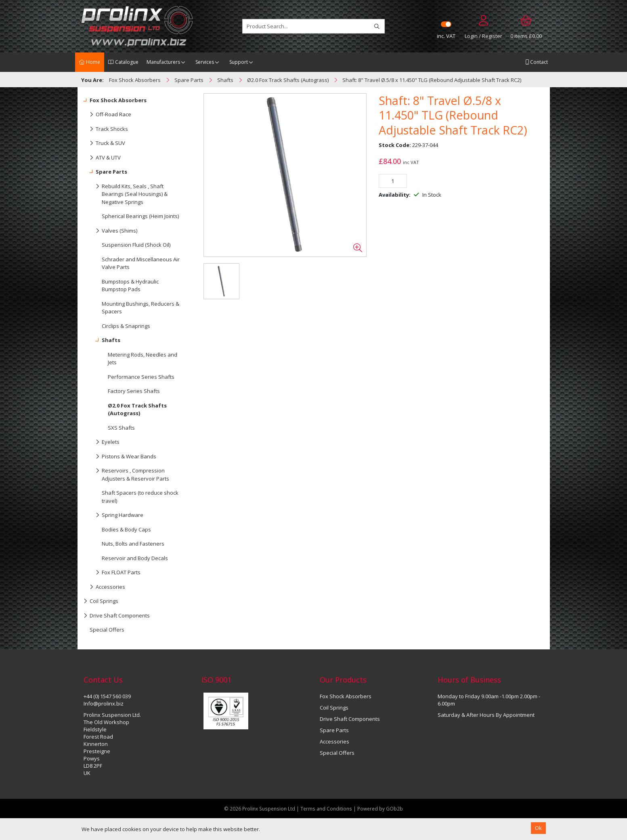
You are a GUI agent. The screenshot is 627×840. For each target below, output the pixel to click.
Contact (537, 62)
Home (90, 62)
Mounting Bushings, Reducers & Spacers (140, 308)
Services (205, 62)
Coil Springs (101, 601)
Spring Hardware (113, 515)
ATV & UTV (102, 158)
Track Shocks (106, 129)
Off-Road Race (107, 115)
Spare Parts (105, 172)
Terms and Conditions (327, 808)
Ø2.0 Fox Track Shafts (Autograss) (137, 409)
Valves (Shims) (110, 231)
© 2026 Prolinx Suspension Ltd (260, 808)
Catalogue (123, 62)
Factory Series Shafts (134, 391)
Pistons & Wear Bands (120, 457)
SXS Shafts (121, 428)
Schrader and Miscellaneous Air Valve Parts (141, 263)
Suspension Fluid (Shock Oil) (136, 245)
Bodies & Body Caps (126, 529)
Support (239, 62)
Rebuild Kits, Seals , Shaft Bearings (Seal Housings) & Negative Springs (126, 192)
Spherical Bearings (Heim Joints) (140, 216)
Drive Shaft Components (117, 616)
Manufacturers (163, 62)
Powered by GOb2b (380, 808)
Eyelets (102, 442)
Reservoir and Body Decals (135, 558)
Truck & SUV (104, 143)
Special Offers (107, 630)
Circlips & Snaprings (126, 326)
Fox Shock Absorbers (115, 101)
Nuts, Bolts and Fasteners (133, 544)
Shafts (102, 340)
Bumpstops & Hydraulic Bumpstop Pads (130, 286)
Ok (538, 828)
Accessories (104, 587)
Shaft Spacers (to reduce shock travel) (140, 497)
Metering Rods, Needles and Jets (143, 359)
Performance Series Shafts (141, 377)
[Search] (377, 26)
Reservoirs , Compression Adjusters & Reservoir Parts (126, 473)
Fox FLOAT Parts (112, 573)
